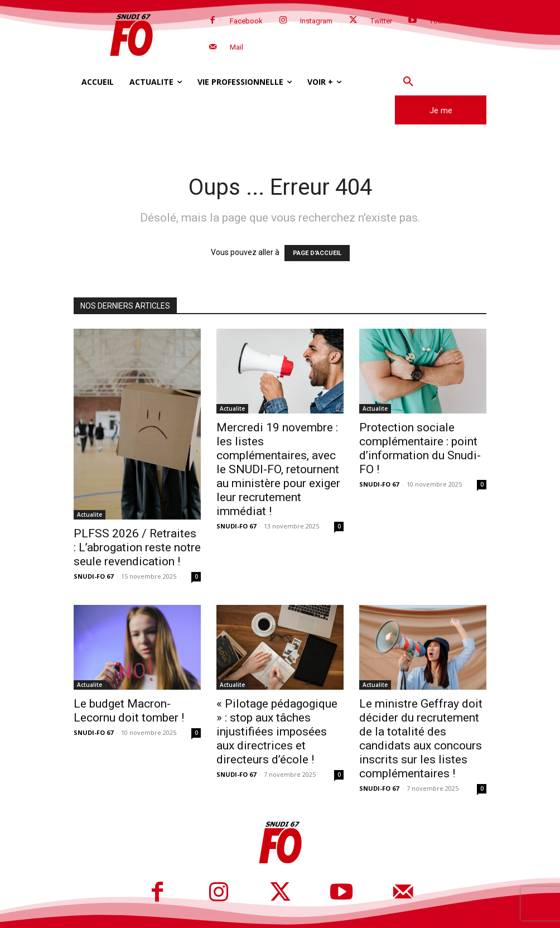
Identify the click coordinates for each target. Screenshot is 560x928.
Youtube (443, 21)
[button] (408, 82)
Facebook (246, 21)
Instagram (316, 21)
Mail (236, 47)
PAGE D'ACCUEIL (317, 253)
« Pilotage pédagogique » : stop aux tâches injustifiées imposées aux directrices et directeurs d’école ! (277, 732)
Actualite (90, 515)
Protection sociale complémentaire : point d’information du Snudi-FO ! (420, 448)
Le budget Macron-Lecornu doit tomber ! (129, 711)
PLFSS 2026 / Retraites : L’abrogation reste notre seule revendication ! (137, 547)
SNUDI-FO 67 (93, 576)
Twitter (381, 21)
